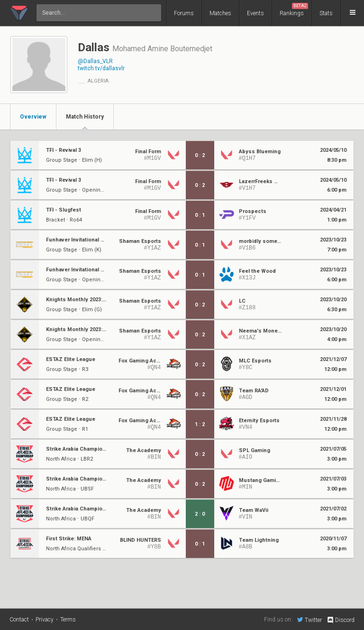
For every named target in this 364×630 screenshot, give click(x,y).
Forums (184, 13)
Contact (19, 620)
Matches (220, 13)
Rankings (294, 10)
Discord (341, 620)
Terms (68, 620)
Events (255, 13)
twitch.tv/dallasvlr (101, 68)
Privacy (45, 620)
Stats (326, 13)
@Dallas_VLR (95, 61)
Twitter (309, 620)
